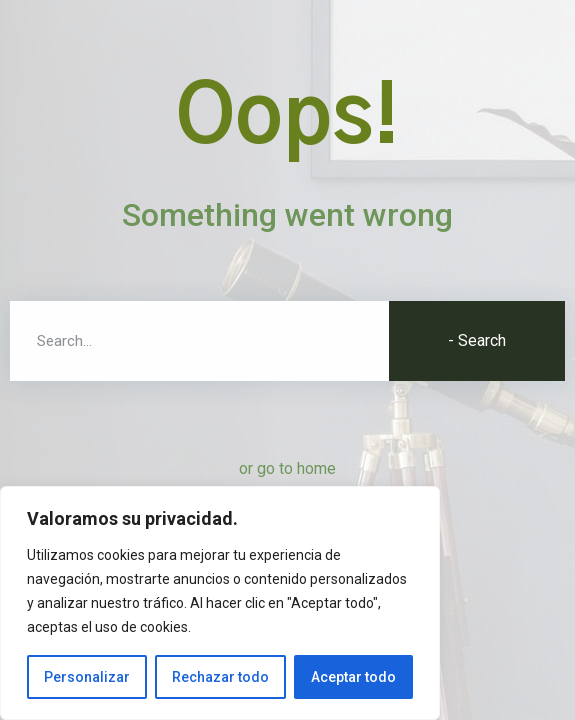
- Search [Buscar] (477, 340)
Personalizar (87, 677)
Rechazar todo (220, 677)
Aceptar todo (353, 677)
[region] (220, 603)
